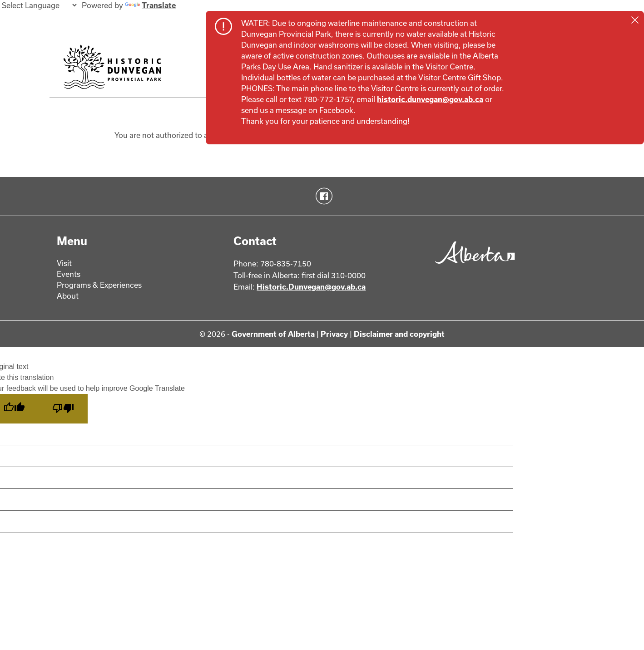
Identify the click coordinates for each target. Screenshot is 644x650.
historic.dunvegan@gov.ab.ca (430, 99)
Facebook (322, 196)
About (68, 296)
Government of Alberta (273, 334)
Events (69, 274)
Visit (64, 263)
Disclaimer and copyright (399, 334)
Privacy (334, 334)
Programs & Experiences (99, 285)
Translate (150, 5)
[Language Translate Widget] (39, 5)
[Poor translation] (63, 409)
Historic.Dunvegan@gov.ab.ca (311, 287)
